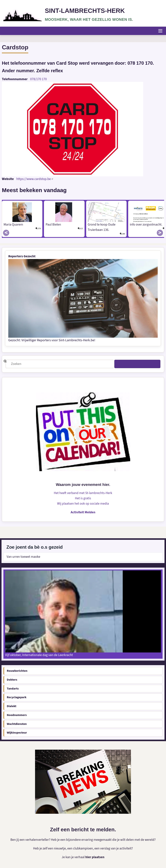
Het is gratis (83, 498)
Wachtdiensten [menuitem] (17, 724)
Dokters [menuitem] (12, 679)
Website (8, 179)
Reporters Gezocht (22, 256)
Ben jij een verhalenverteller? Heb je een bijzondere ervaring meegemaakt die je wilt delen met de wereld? (83, 840)
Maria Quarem (14, 224)
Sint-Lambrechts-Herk (86, 11)
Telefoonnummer (15, 79)
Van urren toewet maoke (24, 557)
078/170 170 (39, 79)
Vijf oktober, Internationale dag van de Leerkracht (40, 655)
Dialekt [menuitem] (12, 706)
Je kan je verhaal (73, 857)
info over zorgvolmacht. (146, 224)
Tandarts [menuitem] (13, 688)
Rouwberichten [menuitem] (17, 671)
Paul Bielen (54, 224)
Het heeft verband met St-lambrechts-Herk (83, 493)
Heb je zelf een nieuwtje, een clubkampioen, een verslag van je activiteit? (83, 848)
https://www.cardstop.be (35, 179)
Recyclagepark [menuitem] (17, 697)
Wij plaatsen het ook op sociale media (83, 503)
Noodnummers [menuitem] (17, 715)
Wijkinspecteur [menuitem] (17, 732)
